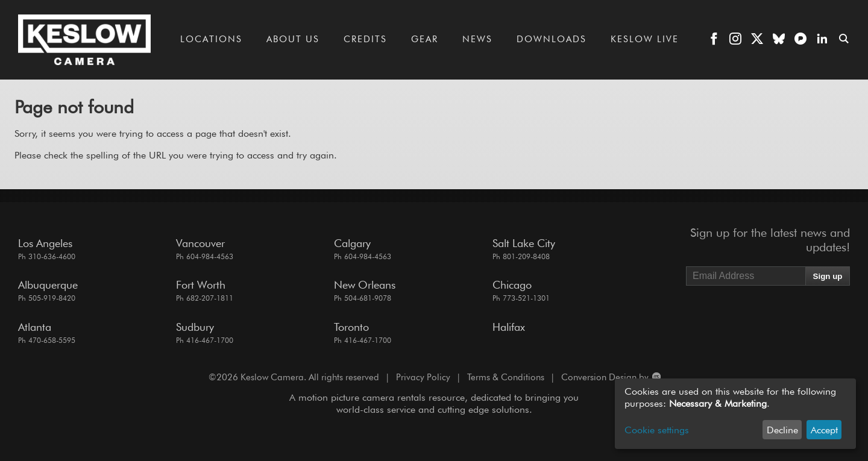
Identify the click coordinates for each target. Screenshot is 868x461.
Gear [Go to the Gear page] (425, 39)
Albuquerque (48, 285)
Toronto (351, 327)
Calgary (352, 243)
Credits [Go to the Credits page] (365, 39)
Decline (782, 430)
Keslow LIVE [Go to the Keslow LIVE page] (645, 39)
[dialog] (735, 414)
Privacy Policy (423, 377)
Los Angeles (45, 243)
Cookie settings (657, 430)
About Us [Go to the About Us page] (293, 39)
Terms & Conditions (506, 377)
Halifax (509, 327)
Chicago (512, 285)
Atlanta (35, 327)
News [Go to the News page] (477, 39)
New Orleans (365, 285)
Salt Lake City (524, 243)
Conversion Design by (610, 377)
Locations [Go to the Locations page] (211, 39)
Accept (824, 430)
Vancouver (200, 243)
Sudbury (195, 327)
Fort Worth (201, 285)
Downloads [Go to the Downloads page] (552, 39)
